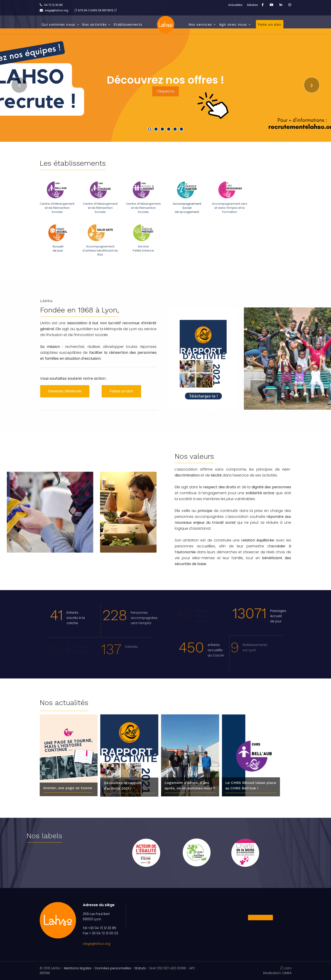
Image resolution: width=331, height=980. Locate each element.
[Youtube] (272, 5)
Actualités (235, 5)
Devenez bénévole (65, 391)
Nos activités (94, 25)
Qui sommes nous (58, 25)
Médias (253, 5)
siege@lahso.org (97, 944)
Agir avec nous (233, 25)
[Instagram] (290, 5)
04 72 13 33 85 (53, 5)
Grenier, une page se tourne (68, 788)
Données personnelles (113, 968)
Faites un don (121, 391)
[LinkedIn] (281, 5)
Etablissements (128, 25)
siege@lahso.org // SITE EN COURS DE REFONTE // (81, 10)
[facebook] (263, 5)
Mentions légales (78, 968)
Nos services (200, 25)
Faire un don (270, 25)
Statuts (140, 968)
